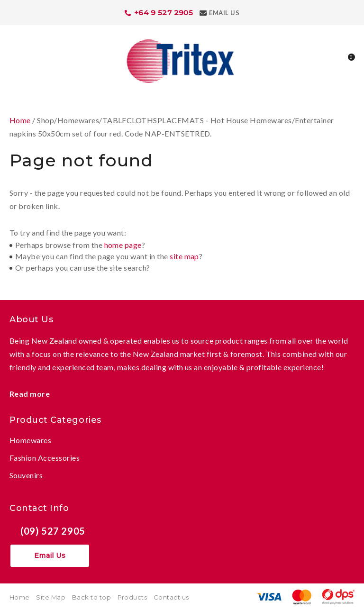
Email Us (224, 13)
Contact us (171, 597)
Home (20, 120)
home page (123, 245)
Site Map (51, 597)
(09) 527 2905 (53, 531)
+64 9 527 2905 (164, 13)
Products (132, 597)
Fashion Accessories (45, 458)
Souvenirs (26, 475)
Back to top (91, 597)
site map (184, 256)
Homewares (30, 440)
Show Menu (15, 60)
